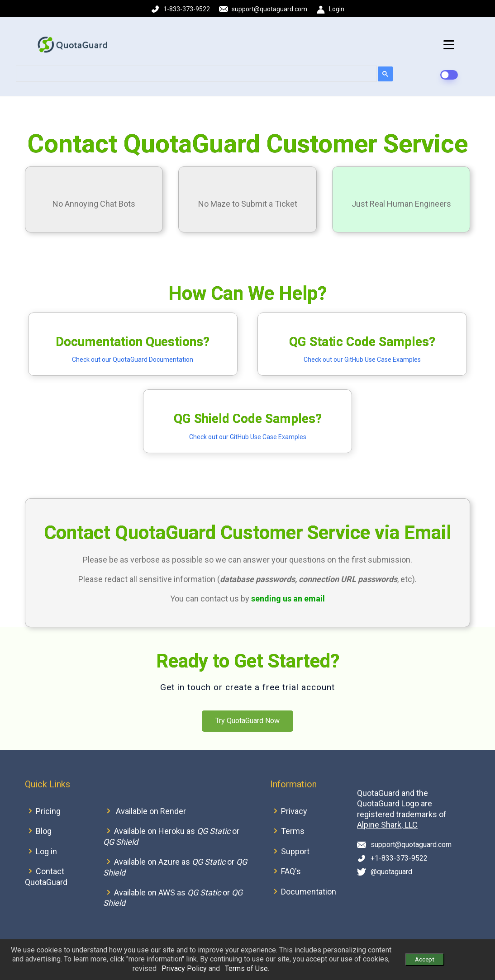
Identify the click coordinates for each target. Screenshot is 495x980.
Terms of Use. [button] (247, 968)
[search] (195, 74)
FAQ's (291, 871)
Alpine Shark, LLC (387, 825)
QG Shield (121, 842)
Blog (44, 831)
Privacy (294, 811)
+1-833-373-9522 (399, 858)
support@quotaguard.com (269, 9)
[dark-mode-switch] (449, 75)
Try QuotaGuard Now (247, 721)
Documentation (309, 892)
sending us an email (288, 599)
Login (337, 9)
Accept (425, 959)
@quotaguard (391, 872)
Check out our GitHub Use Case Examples (362, 360)
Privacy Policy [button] (184, 968)
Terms (293, 831)
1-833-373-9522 (187, 9)
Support (295, 851)
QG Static (214, 831)
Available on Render (151, 811)
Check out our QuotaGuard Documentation (133, 360)
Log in (46, 851)
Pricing (48, 811)
